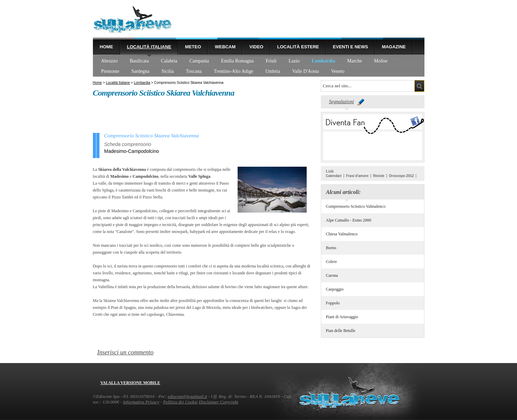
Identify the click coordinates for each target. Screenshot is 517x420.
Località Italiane (149, 47)
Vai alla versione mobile (130, 383)
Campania (199, 61)
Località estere (298, 47)
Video (256, 47)
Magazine (394, 47)
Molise (381, 61)
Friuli (271, 61)
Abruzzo (109, 61)
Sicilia (167, 71)
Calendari (334, 176)
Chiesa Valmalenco (342, 234)
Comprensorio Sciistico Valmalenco (356, 206)
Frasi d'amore (357, 176)
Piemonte (110, 71)
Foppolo (333, 303)
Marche (355, 61)
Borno (331, 248)
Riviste (379, 176)
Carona (332, 275)
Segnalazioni (342, 102)
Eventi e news (351, 47)
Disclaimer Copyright (219, 402)
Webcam (225, 47)
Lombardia (324, 61)
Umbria (273, 71)
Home (107, 47)
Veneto (338, 71)
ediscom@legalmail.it (188, 396)
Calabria (169, 61)
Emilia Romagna (237, 61)
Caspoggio (335, 289)
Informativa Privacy (141, 402)
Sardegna (140, 71)
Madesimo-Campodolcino (132, 151)
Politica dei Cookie (180, 402)
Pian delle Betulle (341, 331)
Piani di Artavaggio (342, 317)
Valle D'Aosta (306, 71)
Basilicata (139, 61)
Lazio (294, 61)
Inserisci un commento (126, 352)
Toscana (194, 71)
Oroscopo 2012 (401, 176)
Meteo (193, 47)
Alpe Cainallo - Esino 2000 (349, 220)
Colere (332, 262)
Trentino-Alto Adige (233, 71)
